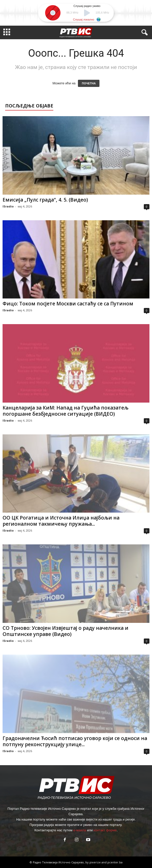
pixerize (95, 862)
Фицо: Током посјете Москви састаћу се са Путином (68, 304)
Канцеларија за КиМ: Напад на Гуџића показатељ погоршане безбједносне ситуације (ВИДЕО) (65, 411)
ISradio (8, 206)
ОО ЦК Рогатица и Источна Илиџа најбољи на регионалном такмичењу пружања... (61, 521)
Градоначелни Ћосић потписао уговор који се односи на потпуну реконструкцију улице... (75, 741)
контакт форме (105, 830)
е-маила (80, 830)
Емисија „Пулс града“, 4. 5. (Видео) (45, 200)
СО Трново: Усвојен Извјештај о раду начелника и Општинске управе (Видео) (65, 631)
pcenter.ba (115, 862)
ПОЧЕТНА (89, 83)
